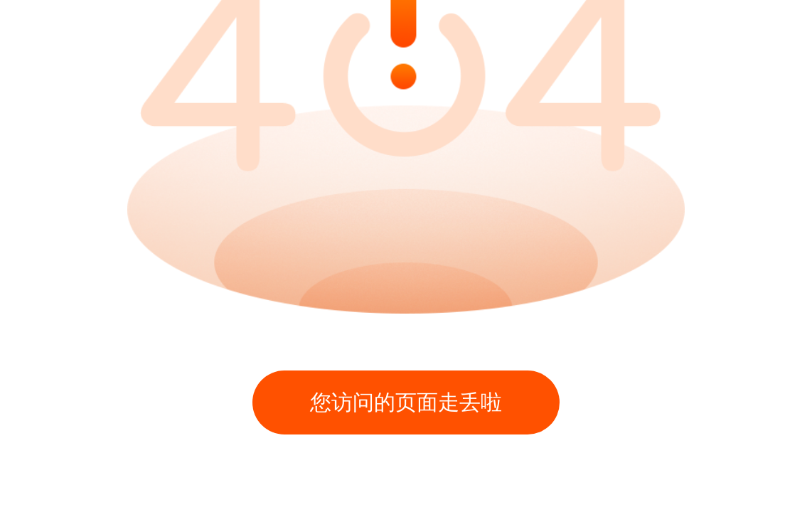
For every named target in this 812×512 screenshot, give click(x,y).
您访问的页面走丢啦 (406, 402)
